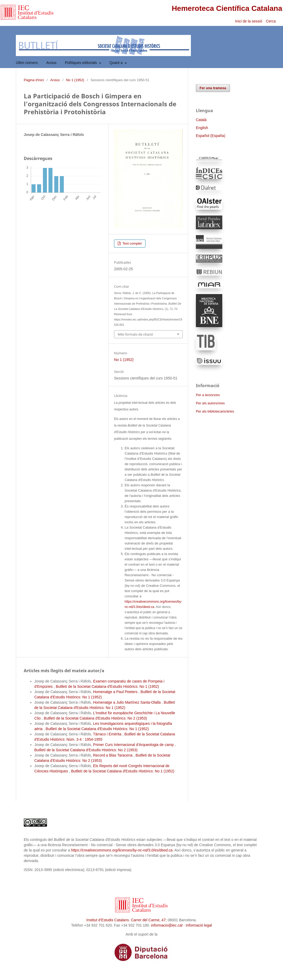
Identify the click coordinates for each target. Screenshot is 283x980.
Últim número (27, 63)
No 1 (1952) (75, 80)
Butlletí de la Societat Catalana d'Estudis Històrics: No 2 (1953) (95, 718)
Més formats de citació (135, 334)
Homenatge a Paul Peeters (116, 692)
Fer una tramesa (213, 88)
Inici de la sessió (249, 21)
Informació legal (199, 925)
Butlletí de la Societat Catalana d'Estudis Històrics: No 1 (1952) (107, 686)
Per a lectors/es (208, 395)
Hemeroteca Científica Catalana (227, 8)
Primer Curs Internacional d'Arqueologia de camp (134, 745)
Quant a (117, 63)
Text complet (131, 243)
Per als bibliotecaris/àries (215, 411)
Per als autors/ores (210, 403)
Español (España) (211, 136)
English (202, 128)
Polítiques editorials (81, 63)
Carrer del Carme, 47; (149, 920)
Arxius (51, 63)
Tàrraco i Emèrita (108, 734)
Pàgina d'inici (34, 80)
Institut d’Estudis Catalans (108, 920)
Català (201, 120)
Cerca (271, 21)
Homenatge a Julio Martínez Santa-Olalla (128, 702)
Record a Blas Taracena (113, 755)
